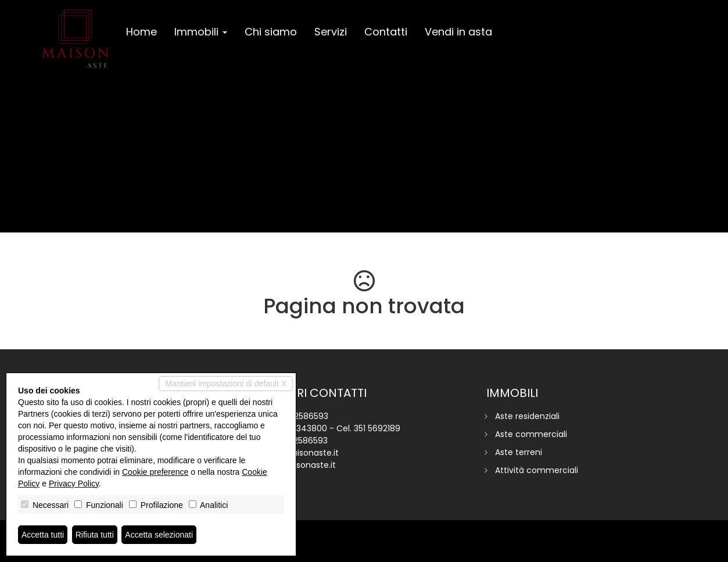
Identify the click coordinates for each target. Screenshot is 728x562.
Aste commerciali (531, 434)
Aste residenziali (527, 416)
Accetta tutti (43, 535)
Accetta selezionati (159, 535)
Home (141, 32)
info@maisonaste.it (299, 453)
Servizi (331, 32)
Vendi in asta (458, 32)
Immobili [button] (201, 32)
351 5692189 (377, 428)
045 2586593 (302, 416)
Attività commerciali (537, 470)
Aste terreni (519, 452)
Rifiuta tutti (95, 535)
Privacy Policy (74, 484)
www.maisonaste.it (298, 465)
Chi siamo (271, 32)
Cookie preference (155, 472)
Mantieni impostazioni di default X (226, 384)
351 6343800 (302, 428)
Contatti (386, 32)
